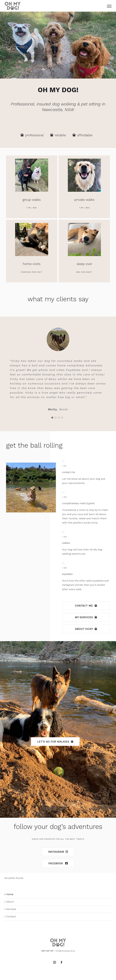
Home (10, 894)
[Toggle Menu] (109, 6)
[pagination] (52, 418)
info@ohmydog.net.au (65, 951)
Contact (11, 916)
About (10, 902)
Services (11, 909)
